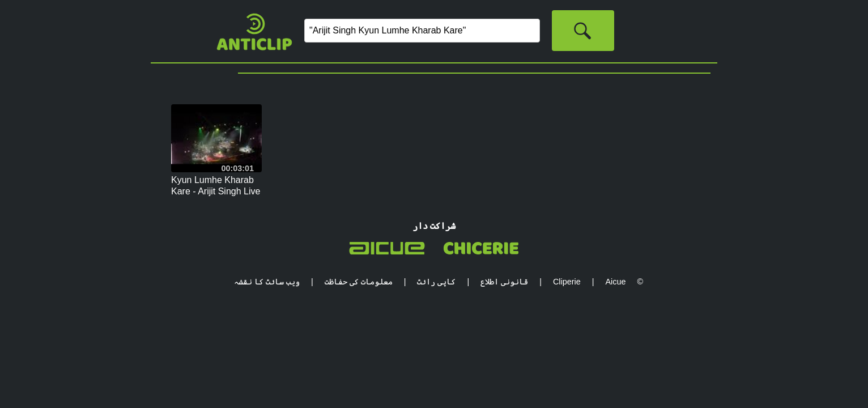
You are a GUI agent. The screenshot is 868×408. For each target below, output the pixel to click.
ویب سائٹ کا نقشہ (267, 282)
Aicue (615, 282)
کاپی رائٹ (436, 282)
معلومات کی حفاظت (359, 282)
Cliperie (567, 282)
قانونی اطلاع (504, 282)
